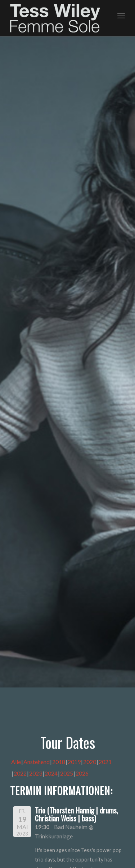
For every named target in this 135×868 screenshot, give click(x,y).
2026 (82, 773)
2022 (20, 773)
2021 (105, 762)
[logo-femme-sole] (56, 18)
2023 (36, 773)
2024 (51, 773)
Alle (16, 762)
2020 (90, 762)
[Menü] (121, 15)
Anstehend (37, 762)
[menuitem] (121, 15)
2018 (59, 762)
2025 (67, 773)
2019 (74, 762)
